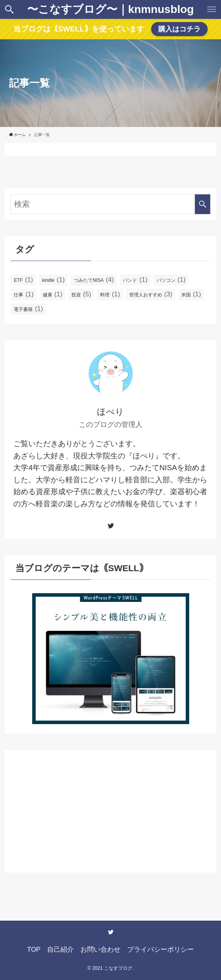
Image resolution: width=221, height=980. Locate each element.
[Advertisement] (110, 811)
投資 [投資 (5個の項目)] (81, 294)
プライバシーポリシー (161, 950)
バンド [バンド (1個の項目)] (135, 280)
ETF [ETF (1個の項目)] (23, 280)
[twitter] (111, 526)
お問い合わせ (100, 950)
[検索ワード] (110, 204)
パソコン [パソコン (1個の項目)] (171, 280)
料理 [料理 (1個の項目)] (110, 294)
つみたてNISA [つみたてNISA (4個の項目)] (94, 280)
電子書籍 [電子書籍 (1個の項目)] (28, 309)
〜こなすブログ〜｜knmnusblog (110, 9)
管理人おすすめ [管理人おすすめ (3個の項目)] (151, 294)
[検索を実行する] (203, 204)
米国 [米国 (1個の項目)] (191, 294)
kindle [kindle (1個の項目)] (53, 280)
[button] (9, 9)
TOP (34, 950)
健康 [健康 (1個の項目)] (53, 294)
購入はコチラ (179, 29)
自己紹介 (60, 950)
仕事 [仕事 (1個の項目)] (24, 294)
